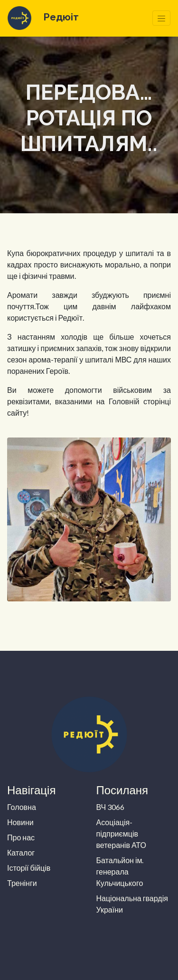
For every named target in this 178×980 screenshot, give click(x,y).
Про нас (21, 837)
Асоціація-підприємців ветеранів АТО (121, 833)
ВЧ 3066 (111, 807)
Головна (22, 807)
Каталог (21, 852)
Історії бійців (29, 868)
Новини (20, 822)
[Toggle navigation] (161, 18)
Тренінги (22, 883)
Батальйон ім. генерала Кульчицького (120, 871)
